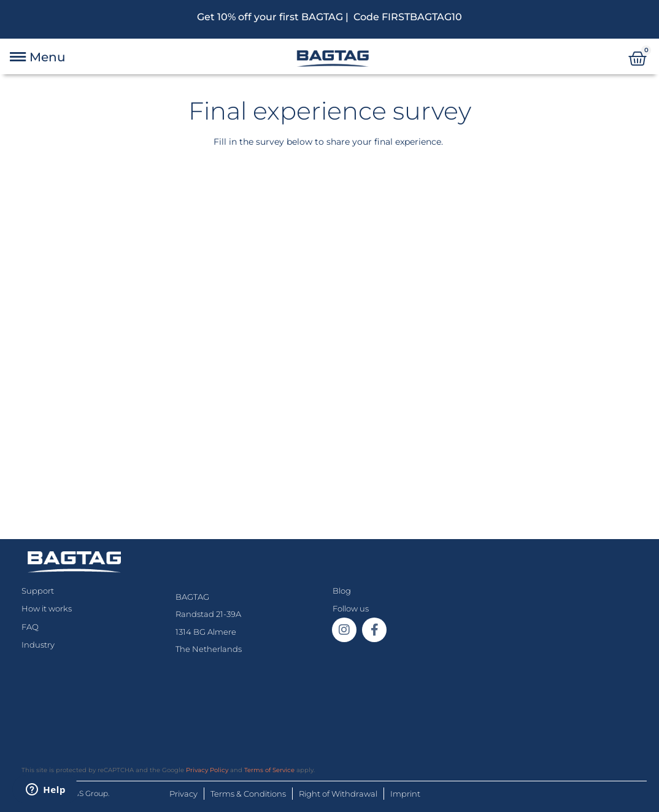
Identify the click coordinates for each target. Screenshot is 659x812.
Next (54, 454)
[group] (329, 192)
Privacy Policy (207, 770)
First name (55, 225)
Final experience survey (330, 111)
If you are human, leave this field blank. (108, 387)
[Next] (177, 191)
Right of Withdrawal (338, 794)
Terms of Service (269, 770)
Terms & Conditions (248, 794)
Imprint (405, 794)
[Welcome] (75, 191)
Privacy (183, 794)
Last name (55, 279)
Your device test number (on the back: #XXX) (140, 332)
